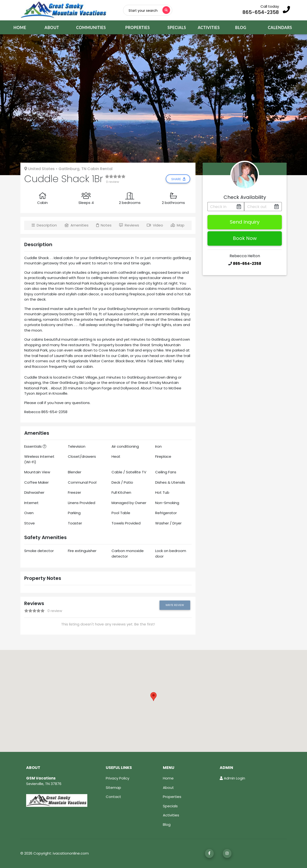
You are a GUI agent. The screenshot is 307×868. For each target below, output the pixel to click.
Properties (172, 797)
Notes (104, 225)
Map (178, 225)
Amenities (77, 225)
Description (44, 225)
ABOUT (52, 28)
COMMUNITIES (91, 28)
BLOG (246, 27)
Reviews (129, 225)
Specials (170, 806)
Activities (171, 815)
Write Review (175, 605)
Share (179, 179)
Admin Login (232, 778)
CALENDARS (286, 27)
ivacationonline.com (71, 853)
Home (168, 778)
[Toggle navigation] (149, 10)
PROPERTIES (137, 28)
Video (155, 225)
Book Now (245, 238)
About (168, 788)
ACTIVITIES (211, 27)
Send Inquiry (245, 222)
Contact (113, 797)
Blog (167, 824)
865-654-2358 (261, 12)
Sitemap (113, 788)
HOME (25, 27)
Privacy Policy (118, 778)
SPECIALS (180, 27)
